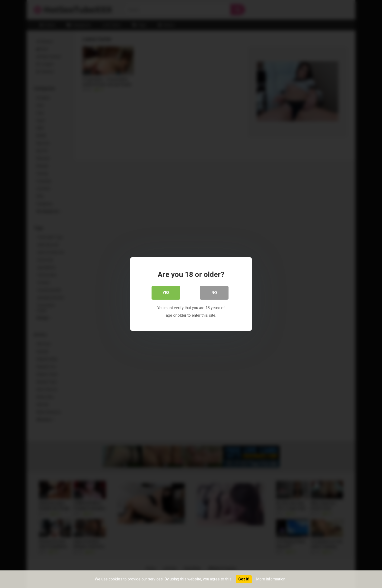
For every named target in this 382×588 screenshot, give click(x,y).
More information (271, 579)
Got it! (244, 579)
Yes (166, 293)
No (214, 293)
